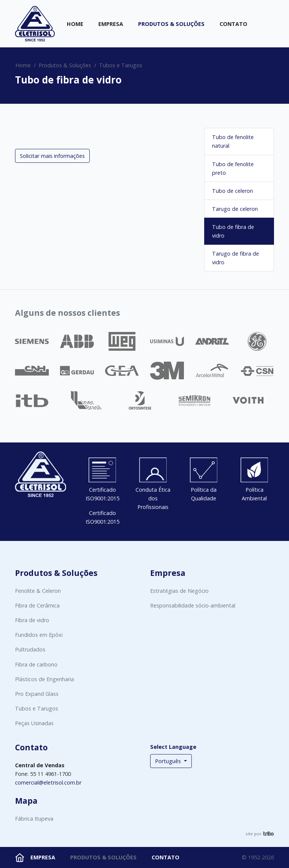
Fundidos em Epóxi (39, 635)
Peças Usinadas (34, 723)
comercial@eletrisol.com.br (48, 782)
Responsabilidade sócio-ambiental (193, 605)
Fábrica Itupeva (34, 819)
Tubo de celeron (233, 191)
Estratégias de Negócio (179, 591)
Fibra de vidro (32, 620)
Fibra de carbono (36, 664)
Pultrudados (30, 649)
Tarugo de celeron (235, 209)
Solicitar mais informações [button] (52, 156)
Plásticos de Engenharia (44, 679)
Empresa (111, 24)
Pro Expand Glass (37, 694)
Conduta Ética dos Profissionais (153, 498)
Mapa (26, 801)
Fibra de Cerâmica (37, 605)
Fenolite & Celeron (38, 591)
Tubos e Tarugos (121, 65)
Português (169, 761)
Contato (233, 24)
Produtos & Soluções (171, 24)
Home (75, 24)
